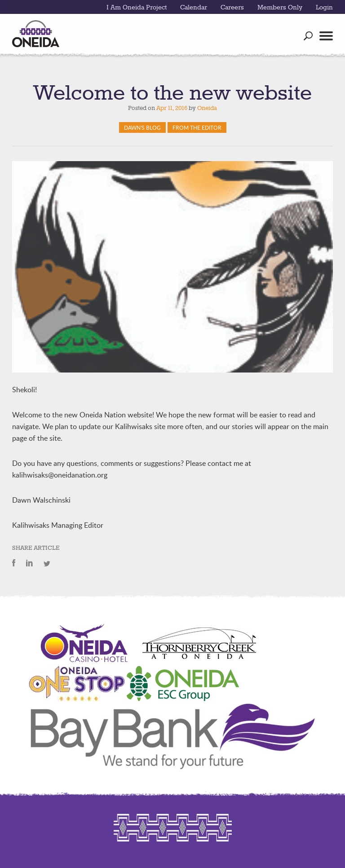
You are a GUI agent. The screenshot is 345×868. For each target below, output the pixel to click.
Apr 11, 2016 (172, 108)
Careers (232, 8)
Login (324, 8)
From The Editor (197, 127)
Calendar (194, 8)
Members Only (280, 8)
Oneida (207, 108)
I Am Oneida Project (137, 8)
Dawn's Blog (142, 127)
